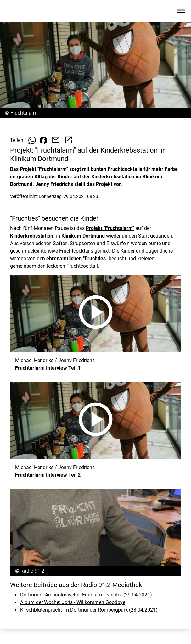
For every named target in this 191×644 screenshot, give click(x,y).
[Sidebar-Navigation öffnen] (181, 11)
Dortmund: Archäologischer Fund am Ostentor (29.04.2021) (86, 595)
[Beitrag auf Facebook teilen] (43, 140)
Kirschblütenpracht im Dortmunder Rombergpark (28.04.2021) (89, 610)
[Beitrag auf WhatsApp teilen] (32, 140)
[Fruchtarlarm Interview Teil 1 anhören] (95, 313)
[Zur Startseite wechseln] (20, 11)
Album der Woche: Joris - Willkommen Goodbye (73, 602)
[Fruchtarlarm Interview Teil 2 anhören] (95, 420)
